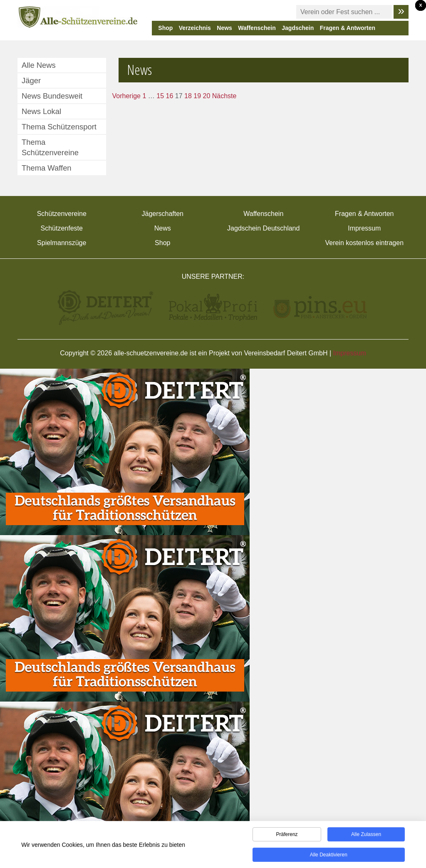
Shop (165, 28)
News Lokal (41, 111)
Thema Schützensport (59, 127)
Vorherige (127, 96)
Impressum (364, 228)
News (224, 28)
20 (207, 96)
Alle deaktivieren (329, 856)
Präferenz (287, 836)
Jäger (31, 81)
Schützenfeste (62, 228)
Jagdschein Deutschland (263, 228)
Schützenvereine (62, 214)
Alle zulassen (366, 836)
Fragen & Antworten (348, 28)
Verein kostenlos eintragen (364, 243)
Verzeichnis (195, 28)
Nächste (224, 96)
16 (170, 96)
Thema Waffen (47, 168)
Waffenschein (257, 28)
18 (188, 96)
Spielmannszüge (62, 243)
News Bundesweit (52, 96)
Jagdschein (298, 28)
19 (197, 96)
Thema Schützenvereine (50, 147)
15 (160, 96)
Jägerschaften (162, 214)
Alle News (39, 65)
